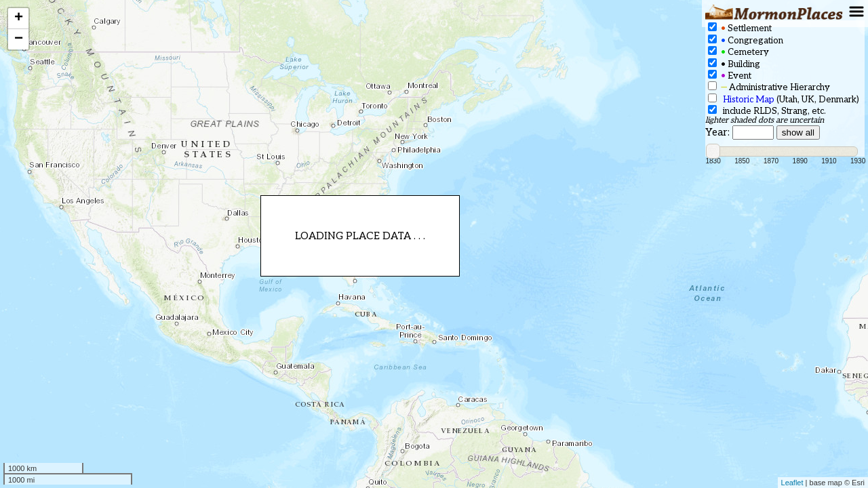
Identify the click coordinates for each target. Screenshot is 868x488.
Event (730, 76)
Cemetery (738, 52)
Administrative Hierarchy (769, 87)
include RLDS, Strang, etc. (767, 111)
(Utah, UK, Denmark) (784, 99)
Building (734, 64)
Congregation (746, 40)
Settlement (740, 28)
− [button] (19, 39)
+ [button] (19, 18)
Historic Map (749, 100)
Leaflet (792, 483)
